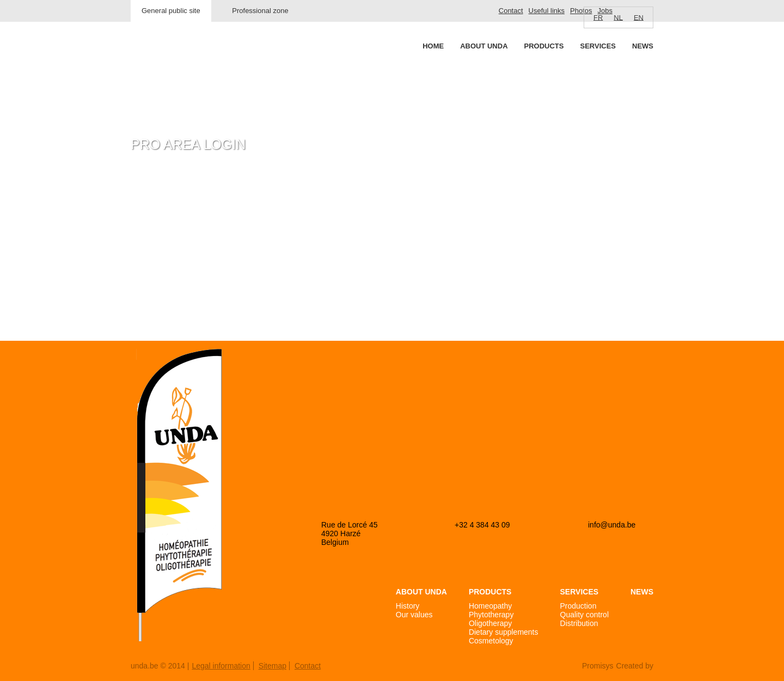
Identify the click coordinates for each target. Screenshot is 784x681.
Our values (414, 615)
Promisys (598, 666)
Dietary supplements (504, 632)
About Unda (484, 46)
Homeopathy (490, 606)
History (408, 606)
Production (578, 606)
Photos (581, 11)
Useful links (547, 11)
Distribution (579, 623)
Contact (511, 11)
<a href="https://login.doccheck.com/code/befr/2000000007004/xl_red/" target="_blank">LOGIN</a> (258, 251)
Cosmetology (491, 641)
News (643, 46)
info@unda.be (612, 525)
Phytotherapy (491, 615)
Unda (172, 66)
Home (433, 46)
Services (598, 46)
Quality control (584, 615)
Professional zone (260, 11)
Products (544, 46)
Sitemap (272, 666)
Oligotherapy (490, 623)
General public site (171, 11)
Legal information (221, 666)
